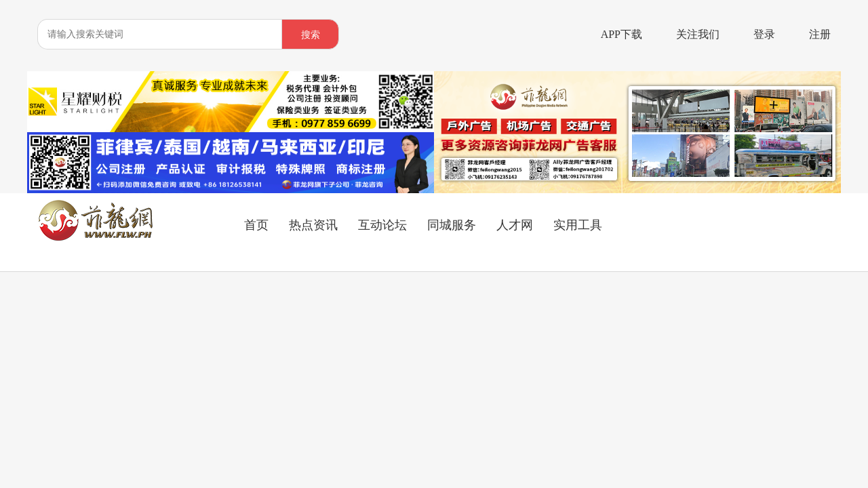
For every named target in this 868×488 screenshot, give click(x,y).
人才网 (515, 225)
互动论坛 (382, 225)
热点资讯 (313, 225)
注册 (820, 34)
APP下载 (622, 34)
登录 (764, 34)
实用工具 (578, 225)
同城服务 (452, 225)
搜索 (311, 35)
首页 (256, 225)
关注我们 (698, 34)
